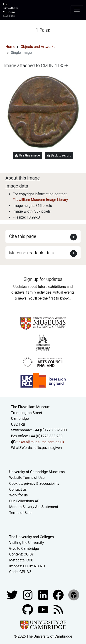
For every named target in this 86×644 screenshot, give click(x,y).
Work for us (19, 495)
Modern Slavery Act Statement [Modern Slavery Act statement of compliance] (34, 507)
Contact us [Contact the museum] (18, 489)
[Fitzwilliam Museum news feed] (58, 609)
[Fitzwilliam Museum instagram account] (28, 595)
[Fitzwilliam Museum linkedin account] (59, 595)
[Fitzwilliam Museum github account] (28, 609)
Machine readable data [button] (32, 253)
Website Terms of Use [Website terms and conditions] (27, 478)
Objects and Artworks (38, 47)
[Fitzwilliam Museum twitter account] (13, 595)
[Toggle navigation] (77, 10)
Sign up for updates (43, 279)
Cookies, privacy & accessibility (34, 484)
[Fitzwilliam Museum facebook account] (44, 595)
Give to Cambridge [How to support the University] (24, 549)
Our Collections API (25, 501)
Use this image (27, 155)
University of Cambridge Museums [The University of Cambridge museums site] (37, 472)
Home (10, 47)
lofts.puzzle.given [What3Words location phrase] (48, 448)
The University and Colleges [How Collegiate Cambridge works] (32, 537)
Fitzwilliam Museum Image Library (40, 200)
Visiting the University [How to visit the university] (27, 543)
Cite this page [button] (23, 236)
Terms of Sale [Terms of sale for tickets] (20, 513)
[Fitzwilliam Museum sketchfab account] (74, 595)
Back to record (59, 155)
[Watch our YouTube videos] (44, 609)
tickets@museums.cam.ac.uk (40, 442)
